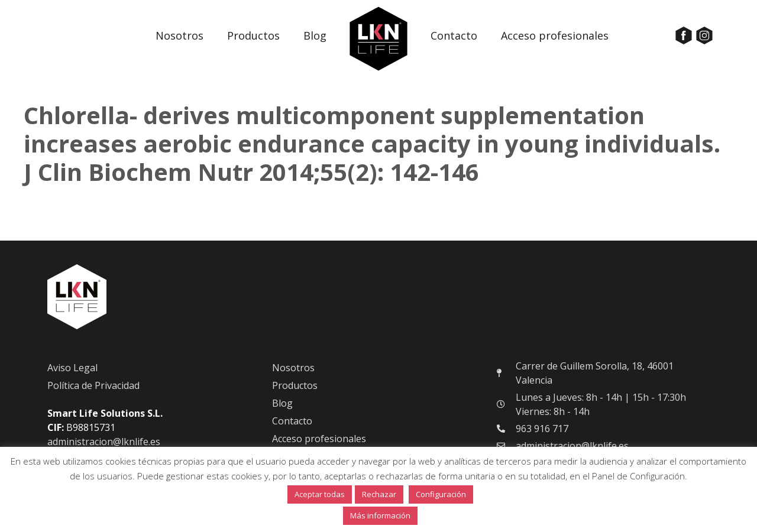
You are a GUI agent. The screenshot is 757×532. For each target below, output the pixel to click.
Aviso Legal (72, 368)
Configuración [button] (441, 494)
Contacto (454, 35)
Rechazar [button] (379, 494)
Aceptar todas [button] (320, 494)
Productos (253, 35)
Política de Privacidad (93, 385)
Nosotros (179, 35)
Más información (380, 515)
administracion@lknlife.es (104, 442)
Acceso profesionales (555, 35)
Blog (315, 35)
